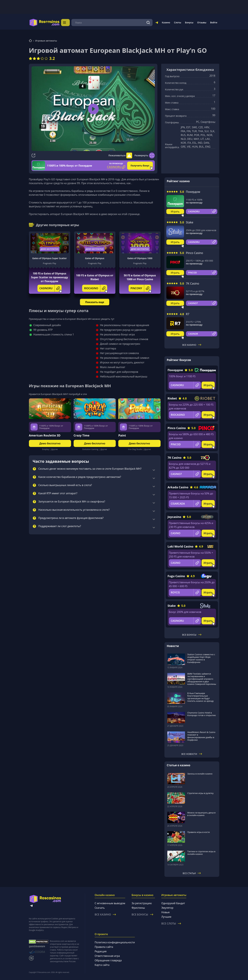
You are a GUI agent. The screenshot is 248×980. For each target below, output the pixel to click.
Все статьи (192, 873)
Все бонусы (192, 635)
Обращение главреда (108, 960)
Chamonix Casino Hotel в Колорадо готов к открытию (202, 714)
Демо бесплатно (50, 249)
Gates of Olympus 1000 (140, 258)
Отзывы (202, 22)
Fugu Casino (176, 576)
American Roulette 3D (45, 435)
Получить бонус (140, 166)
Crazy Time (81, 435)
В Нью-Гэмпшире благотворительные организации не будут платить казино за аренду (201, 697)
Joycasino (174, 517)
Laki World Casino (180, 546)
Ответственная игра (107, 956)
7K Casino (193, 283)
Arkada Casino (178, 487)
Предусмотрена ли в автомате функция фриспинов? (71, 518)
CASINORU (50, 288)
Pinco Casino (195, 253)
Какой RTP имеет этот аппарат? (58, 493)
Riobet (172, 398)
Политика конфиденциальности (115, 942)
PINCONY (141, 288)
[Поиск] (148, 23)
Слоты (177, 22)
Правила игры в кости (199, 832)
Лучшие (166, 917)
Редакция (101, 951)
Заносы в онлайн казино (200, 774)
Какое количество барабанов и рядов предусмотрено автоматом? (80, 477)
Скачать (100, 908)
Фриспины (138, 908)
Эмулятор (167, 908)
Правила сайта (104, 947)
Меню (69, 22)
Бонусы (189, 22)
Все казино (192, 345)
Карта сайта (102, 965)
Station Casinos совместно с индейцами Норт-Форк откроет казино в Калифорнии (201, 658)
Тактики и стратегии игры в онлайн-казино (201, 853)
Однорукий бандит (173, 903)
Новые (166, 912)
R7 (188, 314)
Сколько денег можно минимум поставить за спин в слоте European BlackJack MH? (90, 469)
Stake (190, 222)
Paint (122, 435)
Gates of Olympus (95, 258)
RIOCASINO (96, 288)
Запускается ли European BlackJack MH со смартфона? (72, 502)
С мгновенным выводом (110, 903)
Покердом (193, 192)
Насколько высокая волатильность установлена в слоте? (74, 510)
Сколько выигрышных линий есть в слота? (65, 485)
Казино (166, 22)
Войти (214, 22)
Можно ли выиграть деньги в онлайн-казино (202, 814)
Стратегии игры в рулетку (201, 793)
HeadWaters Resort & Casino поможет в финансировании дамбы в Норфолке (201, 736)
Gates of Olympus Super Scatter (50, 258)
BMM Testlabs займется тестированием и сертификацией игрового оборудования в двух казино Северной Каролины (202, 679)
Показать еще (95, 302)
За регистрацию (142, 903)
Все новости (192, 754)
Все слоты (171, 924)
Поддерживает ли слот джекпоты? (60, 526)
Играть (175, 211)
